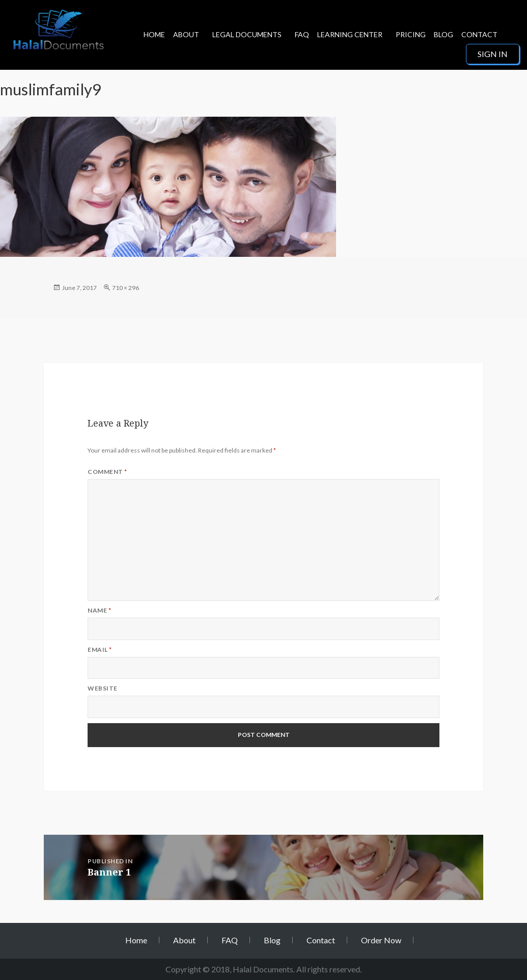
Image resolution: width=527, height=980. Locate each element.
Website (102, 688)
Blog (443, 34)
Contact (479, 34)
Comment (107, 472)
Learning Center (350, 34)
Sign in (493, 54)
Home (154, 34)
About (186, 34)
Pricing (411, 34)
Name (99, 610)
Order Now (381, 940)
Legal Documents (247, 34)
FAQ (302, 34)
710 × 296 (126, 288)
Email (100, 650)
